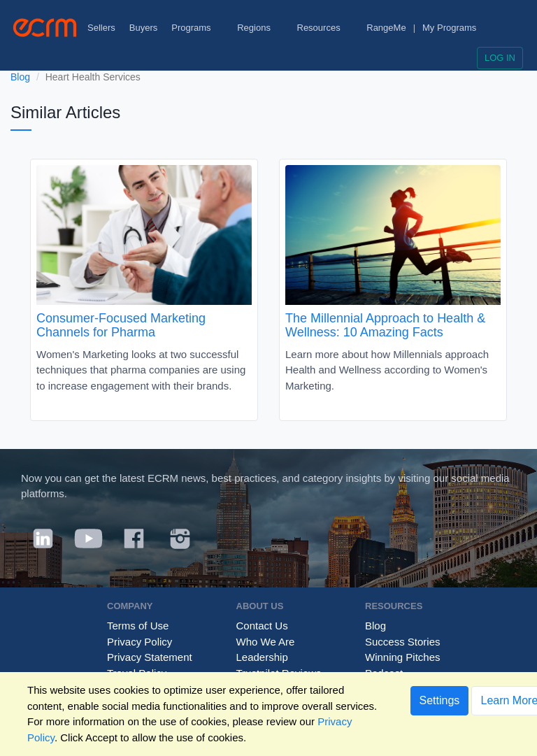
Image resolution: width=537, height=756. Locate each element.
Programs (197, 28)
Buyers (143, 28)
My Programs (449, 28)
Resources (325, 28)
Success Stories (403, 642)
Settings (440, 700)
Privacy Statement (150, 657)
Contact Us (262, 626)
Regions (260, 28)
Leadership (262, 657)
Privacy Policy (139, 642)
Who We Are (266, 642)
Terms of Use (138, 626)
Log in (500, 58)
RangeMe (386, 28)
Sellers (101, 28)
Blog (20, 77)
